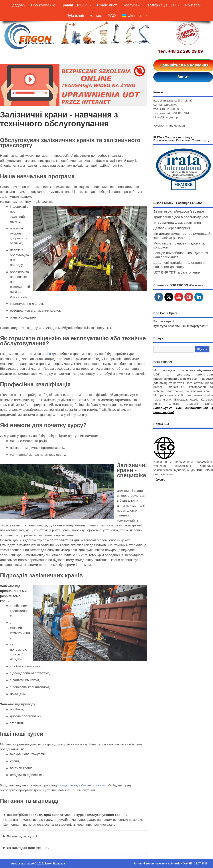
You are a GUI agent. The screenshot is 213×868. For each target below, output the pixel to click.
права (46, 354)
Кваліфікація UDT (162, 5)
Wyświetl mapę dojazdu (169, 126)
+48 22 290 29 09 (185, 51)
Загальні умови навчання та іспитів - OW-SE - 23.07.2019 (170, 864)
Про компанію (43, 5)
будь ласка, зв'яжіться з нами (83, 785)
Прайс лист (107, 5)
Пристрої (193, 5)
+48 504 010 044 (178, 113)
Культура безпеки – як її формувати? (181, 326)
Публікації (75, 16)
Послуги (131, 5)
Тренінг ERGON (76, 5)
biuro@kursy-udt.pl (166, 117)
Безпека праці (164, 321)
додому (19, 5)
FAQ (112, 16)
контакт (96, 16)
